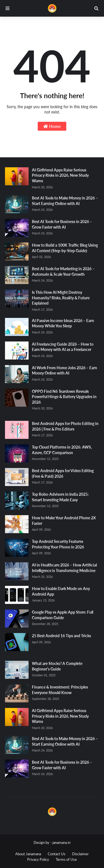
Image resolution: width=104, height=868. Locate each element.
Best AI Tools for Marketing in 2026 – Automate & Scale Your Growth (63, 271)
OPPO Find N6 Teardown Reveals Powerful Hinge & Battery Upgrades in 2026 (64, 397)
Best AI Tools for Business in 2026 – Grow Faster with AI (62, 224)
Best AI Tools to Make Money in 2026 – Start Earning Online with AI (65, 201)
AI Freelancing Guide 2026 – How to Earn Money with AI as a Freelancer (63, 347)
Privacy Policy (38, 859)
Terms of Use (66, 859)
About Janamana (28, 854)
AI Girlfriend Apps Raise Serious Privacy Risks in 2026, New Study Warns (60, 175)
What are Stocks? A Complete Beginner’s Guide (57, 666)
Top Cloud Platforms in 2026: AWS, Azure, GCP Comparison (62, 450)
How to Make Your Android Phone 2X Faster (64, 521)
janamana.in (61, 842)
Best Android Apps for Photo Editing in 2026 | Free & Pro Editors (65, 426)
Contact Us (57, 854)
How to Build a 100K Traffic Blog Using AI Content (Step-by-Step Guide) (65, 248)
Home (52, 126)
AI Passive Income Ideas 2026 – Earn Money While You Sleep (63, 323)
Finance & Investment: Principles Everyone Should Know (60, 690)
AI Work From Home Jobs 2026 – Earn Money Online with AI (64, 370)
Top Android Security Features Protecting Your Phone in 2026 (58, 544)
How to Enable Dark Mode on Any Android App (61, 591)
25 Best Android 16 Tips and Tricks (61, 636)
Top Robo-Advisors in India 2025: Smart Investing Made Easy (60, 497)
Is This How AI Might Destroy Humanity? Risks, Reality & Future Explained (61, 298)
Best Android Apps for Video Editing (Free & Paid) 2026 (63, 473)
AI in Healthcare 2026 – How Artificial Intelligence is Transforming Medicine (64, 568)
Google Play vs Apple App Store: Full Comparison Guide (63, 615)
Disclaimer (80, 854)
